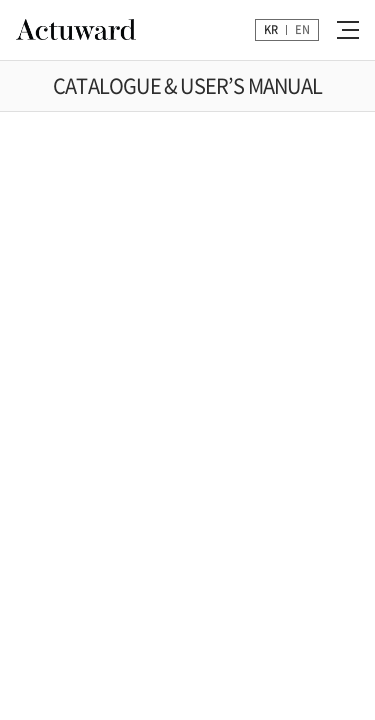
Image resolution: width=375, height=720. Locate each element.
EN (302, 29)
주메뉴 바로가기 (0, 0)
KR (271, 29)
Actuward (76, 30)
